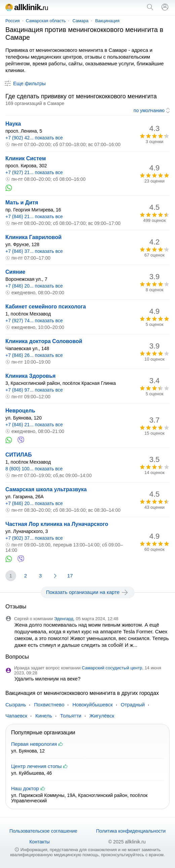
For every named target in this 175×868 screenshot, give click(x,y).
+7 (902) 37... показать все (34, 538)
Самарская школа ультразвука (46, 489)
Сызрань (16, 705)
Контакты (39, 842)
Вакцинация (107, 21)
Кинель (44, 716)
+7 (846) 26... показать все (34, 355)
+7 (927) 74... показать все (34, 321)
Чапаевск (16, 716)
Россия (13, 21)
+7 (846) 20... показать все (34, 286)
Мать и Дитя (22, 203)
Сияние (15, 272)
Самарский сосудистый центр (112, 668)
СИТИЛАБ (19, 455)
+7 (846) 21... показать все (34, 216)
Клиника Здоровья (30, 376)
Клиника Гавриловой (33, 237)
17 (70, 576)
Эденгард (64, 619)
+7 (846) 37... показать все (34, 251)
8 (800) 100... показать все (34, 469)
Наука (13, 124)
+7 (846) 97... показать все (34, 390)
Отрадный (133, 705)
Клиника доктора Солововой (44, 341)
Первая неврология (34, 744)
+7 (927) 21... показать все (34, 172)
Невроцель (20, 411)
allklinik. (27, 7)
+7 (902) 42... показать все (34, 138)
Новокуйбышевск (93, 705)
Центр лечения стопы (36, 766)
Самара (80, 21)
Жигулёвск (102, 716)
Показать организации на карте (88, 592)
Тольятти (71, 716)
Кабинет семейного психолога (46, 307)
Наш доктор (25, 788)
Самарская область (46, 21)
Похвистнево (49, 705)
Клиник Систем (26, 158)
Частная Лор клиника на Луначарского (57, 524)
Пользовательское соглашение (43, 831)
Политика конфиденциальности (131, 831)
